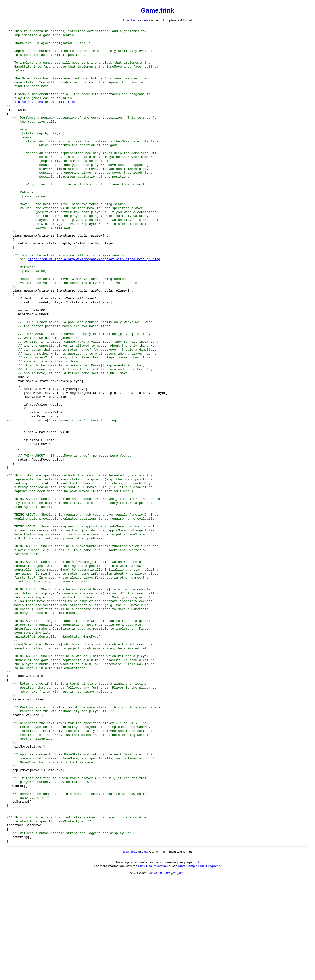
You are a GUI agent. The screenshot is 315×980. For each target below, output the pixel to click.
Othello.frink (63, 112)
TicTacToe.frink (29, 112)
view (145, 20)
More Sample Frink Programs (199, 968)
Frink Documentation (153, 968)
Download (130, 20)
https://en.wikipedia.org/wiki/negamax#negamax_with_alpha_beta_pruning (94, 288)
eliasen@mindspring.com (167, 975)
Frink (196, 964)
